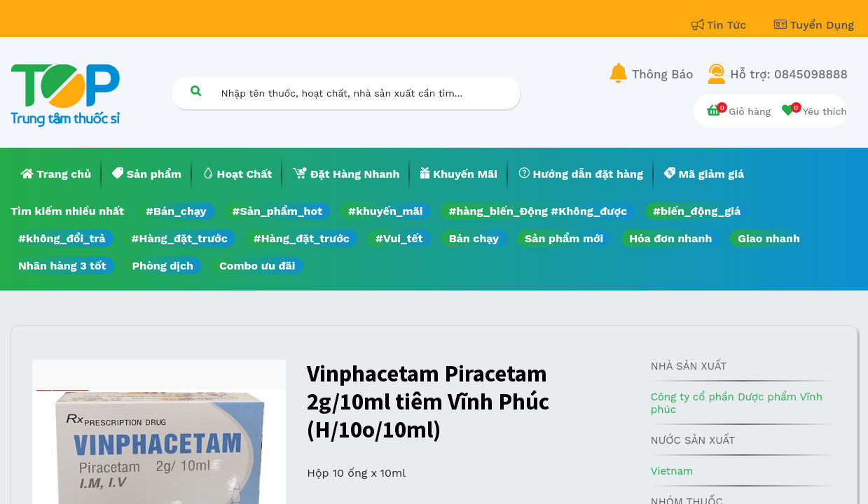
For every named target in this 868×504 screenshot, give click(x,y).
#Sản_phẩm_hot (277, 211)
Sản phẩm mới (564, 238)
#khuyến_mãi (385, 211)
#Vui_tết (399, 238)
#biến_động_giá (697, 211)
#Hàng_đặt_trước (180, 238)
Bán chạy (474, 238)
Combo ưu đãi (257, 266)
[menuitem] (56, 174)
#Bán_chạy (176, 211)
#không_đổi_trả (62, 238)
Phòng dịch (163, 266)
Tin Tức (721, 25)
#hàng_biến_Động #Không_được (538, 211)
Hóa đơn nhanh (670, 238)
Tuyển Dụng (814, 25)
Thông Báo (662, 74)
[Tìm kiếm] (196, 91)
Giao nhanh (769, 238)
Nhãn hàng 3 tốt (62, 266)
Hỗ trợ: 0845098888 (789, 74)
